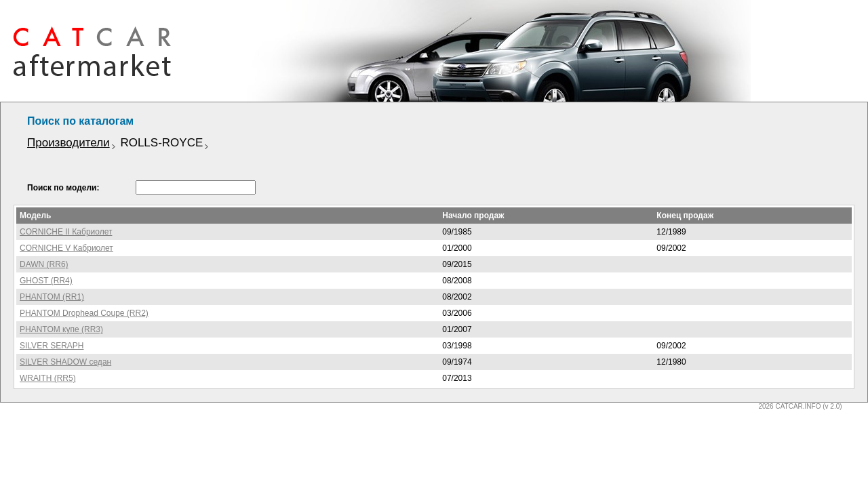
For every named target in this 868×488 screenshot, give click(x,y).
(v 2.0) (832, 406)
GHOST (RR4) (46, 281)
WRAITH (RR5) (48, 378)
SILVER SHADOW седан (65, 362)
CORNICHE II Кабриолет (66, 232)
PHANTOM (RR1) (52, 297)
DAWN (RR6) (44, 264)
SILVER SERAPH (52, 346)
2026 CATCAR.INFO (789, 406)
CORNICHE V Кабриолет (66, 248)
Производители (68, 143)
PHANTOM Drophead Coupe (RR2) (84, 313)
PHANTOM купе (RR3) (61, 329)
